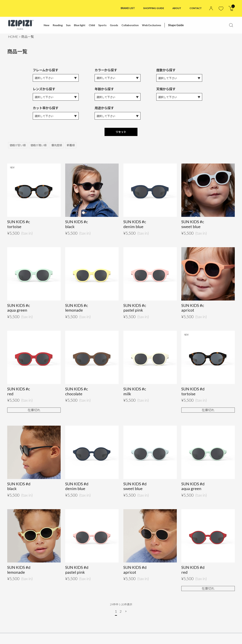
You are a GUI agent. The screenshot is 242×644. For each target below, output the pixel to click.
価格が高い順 (38, 146)
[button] (126, 612)
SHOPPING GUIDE (153, 8)
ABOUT (177, 8)
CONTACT (196, 8)
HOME (13, 37)
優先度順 (57, 146)
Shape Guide (176, 25)
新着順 (71, 146)
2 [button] (121, 612)
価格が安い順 (18, 146)
